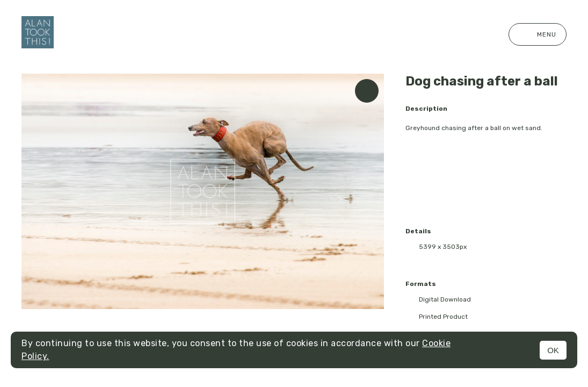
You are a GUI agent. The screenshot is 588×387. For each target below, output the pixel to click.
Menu (538, 34)
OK (553, 350)
